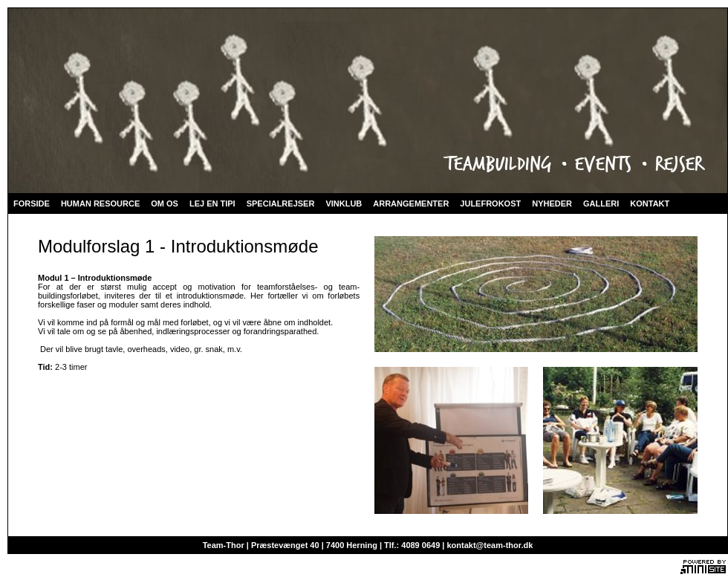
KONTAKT (650, 203)
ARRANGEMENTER (411, 203)
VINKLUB (344, 203)
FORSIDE (32, 203)
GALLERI (601, 203)
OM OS (165, 203)
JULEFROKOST (490, 203)
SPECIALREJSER (281, 203)
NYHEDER (552, 203)
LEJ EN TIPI (212, 203)
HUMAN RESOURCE (100, 203)
